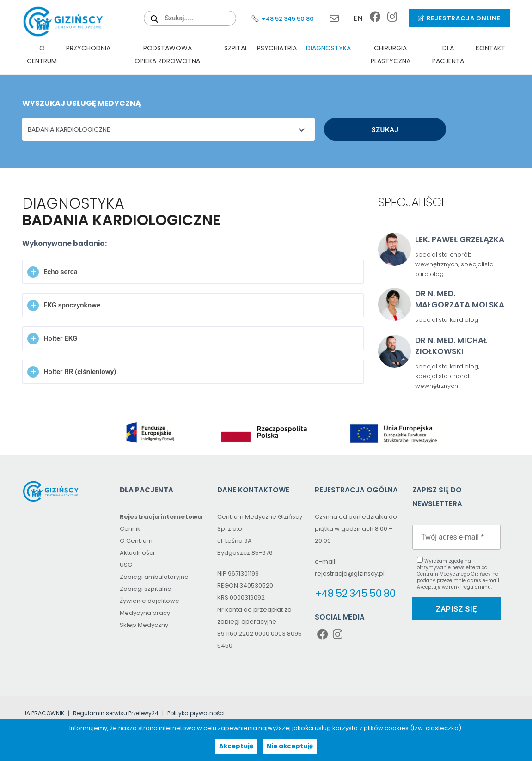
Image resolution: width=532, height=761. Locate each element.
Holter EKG (60, 338)
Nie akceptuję (290, 746)
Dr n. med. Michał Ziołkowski (451, 346)
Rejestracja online (459, 18)
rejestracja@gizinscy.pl (332, 18)
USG (126, 565)
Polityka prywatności (196, 713)
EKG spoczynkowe (72, 305)
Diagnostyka (328, 48)
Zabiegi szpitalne (146, 589)
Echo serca (61, 272)
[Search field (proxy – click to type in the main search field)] (190, 18)
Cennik (130, 529)
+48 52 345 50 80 (282, 19)
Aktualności (137, 553)
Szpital (236, 48)
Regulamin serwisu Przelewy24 (116, 713)
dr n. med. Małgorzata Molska (460, 299)
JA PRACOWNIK (44, 713)
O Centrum (42, 55)
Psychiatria (277, 48)
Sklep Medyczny (144, 625)
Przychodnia (88, 48)
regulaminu (477, 587)
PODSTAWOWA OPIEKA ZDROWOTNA (167, 55)
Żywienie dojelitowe (150, 601)
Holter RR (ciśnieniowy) (80, 372)
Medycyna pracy (145, 613)
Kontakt (490, 48)
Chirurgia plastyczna (391, 55)
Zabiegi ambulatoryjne (154, 577)
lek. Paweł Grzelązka (460, 239)
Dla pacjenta (448, 55)
